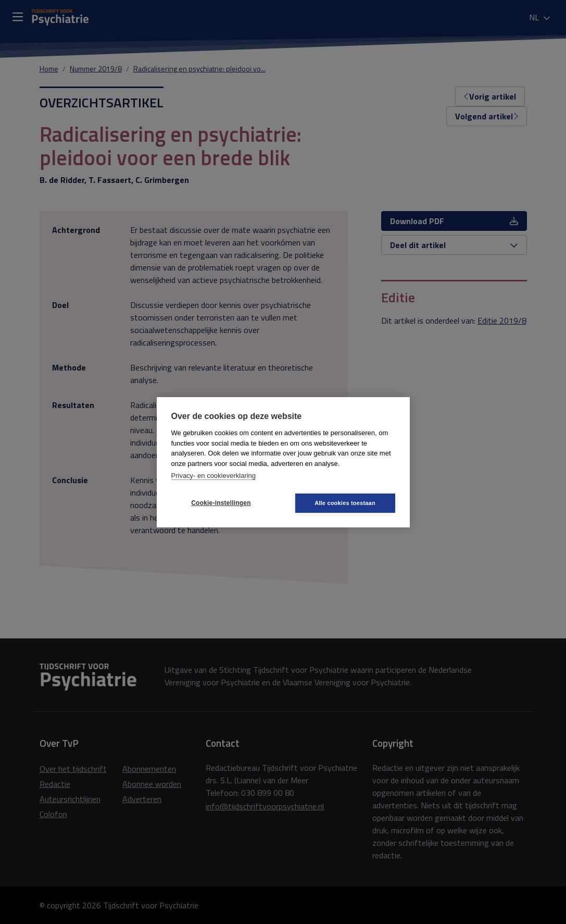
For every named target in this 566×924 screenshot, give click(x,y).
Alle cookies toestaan (345, 503)
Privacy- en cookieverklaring (214, 476)
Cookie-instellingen (221, 503)
